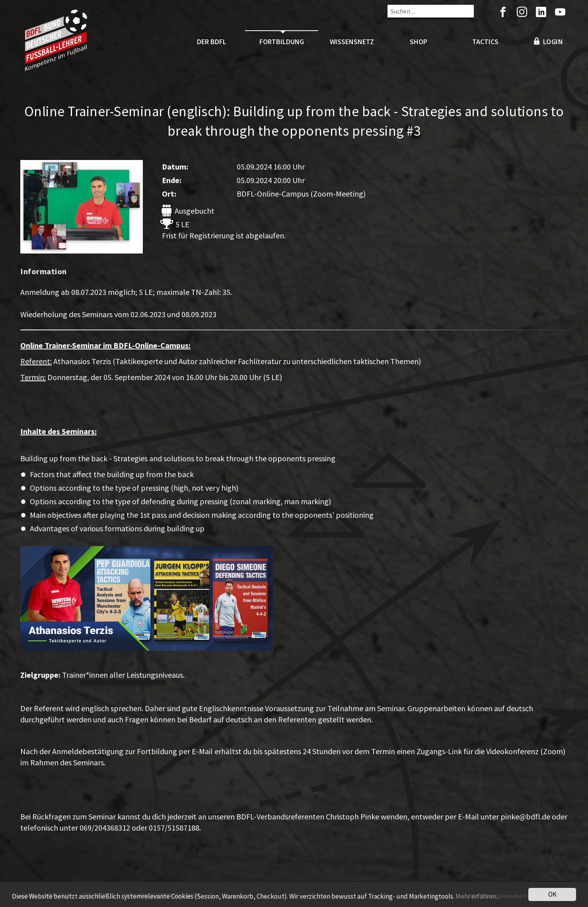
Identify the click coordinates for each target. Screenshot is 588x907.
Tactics (485, 42)
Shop (419, 42)
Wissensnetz (352, 42)
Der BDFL (212, 42)
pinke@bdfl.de (525, 816)
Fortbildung (282, 42)
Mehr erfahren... (478, 897)
